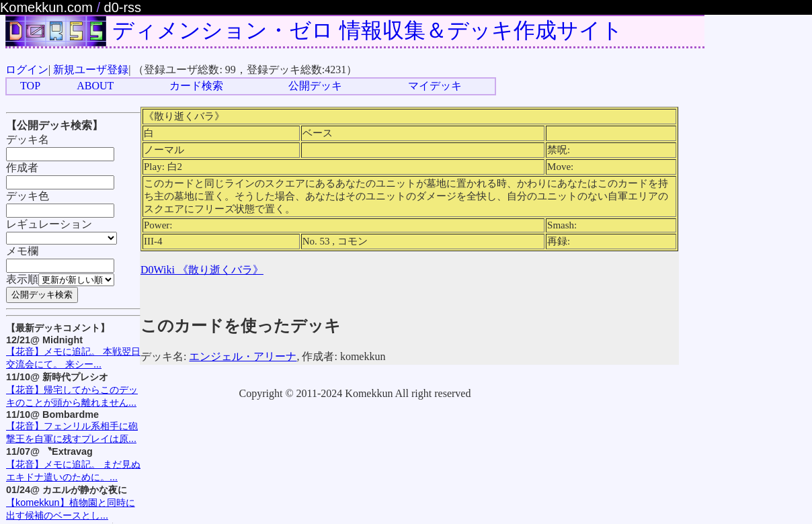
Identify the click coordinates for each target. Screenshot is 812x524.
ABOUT (95, 86)
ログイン (27, 70)
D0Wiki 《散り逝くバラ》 (202, 270)
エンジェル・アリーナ (243, 356)
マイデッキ (435, 86)
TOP (30, 86)
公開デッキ (315, 86)
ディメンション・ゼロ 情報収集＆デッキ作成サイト (368, 30)
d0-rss (123, 7)
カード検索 (196, 86)
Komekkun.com (46, 7)
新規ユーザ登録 (91, 70)
